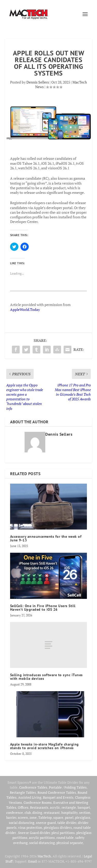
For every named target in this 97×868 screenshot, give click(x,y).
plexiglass (83, 817)
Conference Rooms (38, 803)
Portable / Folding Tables (68, 787)
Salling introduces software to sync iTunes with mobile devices (46, 677)
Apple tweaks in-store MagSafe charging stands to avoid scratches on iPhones (44, 746)
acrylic (55, 807)
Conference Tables (33, 787)
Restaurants (39, 807)
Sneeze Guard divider (34, 833)
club (28, 813)
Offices (23, 807)
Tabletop (45, 817)
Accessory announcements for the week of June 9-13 (46, 538)
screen (23, 817)
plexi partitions (63, 833)
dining (37, 813)
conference (15, 813)
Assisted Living (30, 797)
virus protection (30, 828)
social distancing (22, 823)
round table (65, 838)
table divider (67, 823)
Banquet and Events (58, 797)
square (58, 817)
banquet (84, 807)
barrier (11, 817)
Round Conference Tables (57, 792)
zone (33, 817)
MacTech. (45, 856)
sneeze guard (46, 823)
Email (33, 861)
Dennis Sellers (38, 82)
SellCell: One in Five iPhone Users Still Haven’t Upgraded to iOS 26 (43, 608)
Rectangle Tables (23, 792)
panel (69, 817)
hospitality (69, 813)
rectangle (69, 807)
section (85, 813)
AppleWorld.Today (25, 309)
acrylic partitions (42, 838)
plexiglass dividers (58, 828)
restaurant (52, 813)
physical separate (70, 843)
